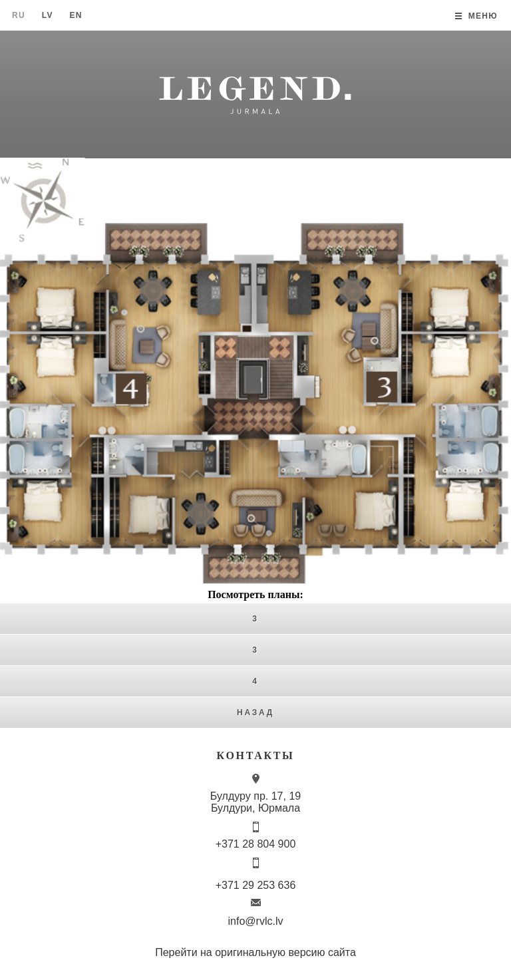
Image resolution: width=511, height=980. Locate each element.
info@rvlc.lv (256, 921)
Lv (48, 15)
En (76, 15)
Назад (255, 713)
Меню (483, 16)
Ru (19, 15)
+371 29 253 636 (256, 885)
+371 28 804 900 (256, 844)
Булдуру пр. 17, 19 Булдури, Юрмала (255, 802)
